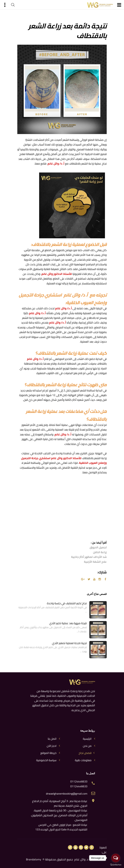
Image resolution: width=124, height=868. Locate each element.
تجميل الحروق (98, 547)
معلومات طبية (83, 760)
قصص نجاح (85, 753)
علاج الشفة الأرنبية (95, 562)
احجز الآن (52, 746)
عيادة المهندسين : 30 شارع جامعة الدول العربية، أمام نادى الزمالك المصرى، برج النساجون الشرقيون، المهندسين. (59, 815)
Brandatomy (34, 859)
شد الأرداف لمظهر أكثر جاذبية (89, 557)
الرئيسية (87, 739)
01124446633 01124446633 (79, 784)
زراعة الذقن (100, 552)
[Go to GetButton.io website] (116, 865)
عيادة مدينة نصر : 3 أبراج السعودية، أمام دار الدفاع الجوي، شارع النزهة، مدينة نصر (60, 803)
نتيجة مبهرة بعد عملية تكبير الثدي (68, 623)
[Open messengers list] (116, 858)
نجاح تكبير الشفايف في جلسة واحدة (67, 603)
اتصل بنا (52, 739)
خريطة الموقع (48, 753)
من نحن (87, 746)
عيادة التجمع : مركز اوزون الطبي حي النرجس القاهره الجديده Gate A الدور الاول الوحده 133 (61, 827)
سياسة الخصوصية (46, 760)
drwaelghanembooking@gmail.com (67, 794)
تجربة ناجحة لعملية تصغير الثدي (69, 643)
